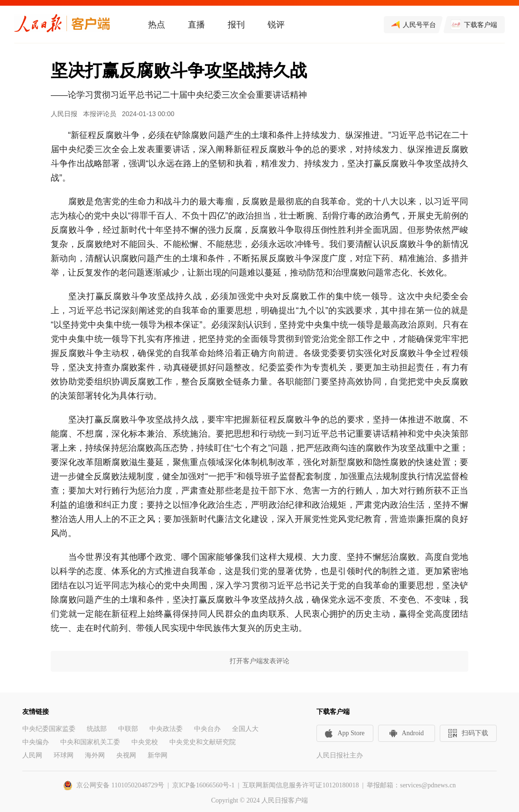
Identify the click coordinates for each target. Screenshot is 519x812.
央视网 (126, 755)
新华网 (158, 755)
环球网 (64, 755)
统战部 (97, 729)
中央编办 (36, 742)
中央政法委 (166, 729)
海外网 (95, 755)
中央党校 (145, 742)
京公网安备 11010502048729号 (120, 785)
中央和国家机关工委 (90, 742)
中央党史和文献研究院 (203, 742)
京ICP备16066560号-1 (203, 785)
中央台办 (207, 729)
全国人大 (245, 729)
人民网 (32, 755)
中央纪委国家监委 (49, 729)
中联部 (128, 729)
